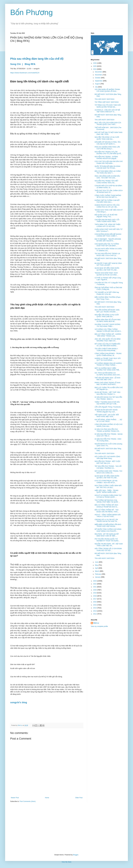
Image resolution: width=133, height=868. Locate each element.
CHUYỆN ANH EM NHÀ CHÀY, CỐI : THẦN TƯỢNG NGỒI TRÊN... (107, 221)
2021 (95, 587)
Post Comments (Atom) (28, 801)
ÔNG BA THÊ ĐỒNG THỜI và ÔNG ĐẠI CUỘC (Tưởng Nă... (108, 288)
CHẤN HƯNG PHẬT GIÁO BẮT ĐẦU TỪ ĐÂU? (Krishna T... (109, 230)
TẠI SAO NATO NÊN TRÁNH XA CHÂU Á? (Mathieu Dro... (108, 250)
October (98, 78)
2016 (95, 602)
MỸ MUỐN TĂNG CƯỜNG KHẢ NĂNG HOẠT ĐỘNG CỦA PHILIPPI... (108, 530)
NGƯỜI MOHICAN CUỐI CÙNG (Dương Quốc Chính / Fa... (108, 445)
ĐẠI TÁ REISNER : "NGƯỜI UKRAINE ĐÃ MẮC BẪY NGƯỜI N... (108, 240)
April (97, 568)
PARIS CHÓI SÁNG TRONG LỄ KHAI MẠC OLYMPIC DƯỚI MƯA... (107, 384)
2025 (95, 66)
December (99, 72)
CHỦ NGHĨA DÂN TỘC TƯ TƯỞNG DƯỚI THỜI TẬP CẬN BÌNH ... (107, 245)
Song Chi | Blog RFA (23, 64)
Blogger (76, 855)
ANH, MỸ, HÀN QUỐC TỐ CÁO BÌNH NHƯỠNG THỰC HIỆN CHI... (108, 340)
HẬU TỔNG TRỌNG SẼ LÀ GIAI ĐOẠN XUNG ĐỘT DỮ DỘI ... (108, 549)
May (97, 565)
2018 (95, 596)
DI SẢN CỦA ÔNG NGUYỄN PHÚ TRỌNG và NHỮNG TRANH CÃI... (107, 430)
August (98, 84)
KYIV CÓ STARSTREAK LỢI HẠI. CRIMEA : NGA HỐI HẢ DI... (106, 482)
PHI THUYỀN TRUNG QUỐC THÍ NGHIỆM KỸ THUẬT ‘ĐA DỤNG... (107, 540)
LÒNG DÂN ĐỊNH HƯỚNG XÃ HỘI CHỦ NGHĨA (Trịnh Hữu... (109, 425)
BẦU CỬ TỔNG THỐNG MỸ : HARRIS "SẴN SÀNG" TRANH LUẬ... (108, 335)
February (98, 574)
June (97, 562)
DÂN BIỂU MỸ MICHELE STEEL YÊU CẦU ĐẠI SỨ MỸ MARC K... (108, 143)
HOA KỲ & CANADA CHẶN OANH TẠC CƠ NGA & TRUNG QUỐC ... (108, 496)
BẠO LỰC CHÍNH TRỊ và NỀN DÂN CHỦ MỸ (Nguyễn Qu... (109, 388)
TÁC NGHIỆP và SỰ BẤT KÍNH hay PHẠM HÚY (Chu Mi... (107, 293)
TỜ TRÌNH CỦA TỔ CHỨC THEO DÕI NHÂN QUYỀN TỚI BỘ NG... (108, 106)
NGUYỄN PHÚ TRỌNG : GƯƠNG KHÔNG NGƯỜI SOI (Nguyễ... (106, 158)
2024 (95, 69)
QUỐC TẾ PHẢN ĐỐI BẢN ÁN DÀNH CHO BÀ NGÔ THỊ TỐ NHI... (107, 167)
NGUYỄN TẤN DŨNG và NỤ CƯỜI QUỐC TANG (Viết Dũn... (107, 316)
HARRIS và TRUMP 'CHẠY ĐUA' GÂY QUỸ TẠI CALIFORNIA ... (108, 359)
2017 (95, 599)
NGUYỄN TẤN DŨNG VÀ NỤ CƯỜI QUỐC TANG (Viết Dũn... (107, 138)
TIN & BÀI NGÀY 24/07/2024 (104, 558)
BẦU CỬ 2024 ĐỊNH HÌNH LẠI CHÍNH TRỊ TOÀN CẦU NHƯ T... (108, 172)
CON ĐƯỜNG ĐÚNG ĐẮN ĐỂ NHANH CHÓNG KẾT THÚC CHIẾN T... (108, 235)
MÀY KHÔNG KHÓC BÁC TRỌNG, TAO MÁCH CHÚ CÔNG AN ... (108, 472)
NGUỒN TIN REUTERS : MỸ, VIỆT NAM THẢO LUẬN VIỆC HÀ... (109, 545)
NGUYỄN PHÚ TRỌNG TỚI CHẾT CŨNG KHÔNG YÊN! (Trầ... (106, 182)
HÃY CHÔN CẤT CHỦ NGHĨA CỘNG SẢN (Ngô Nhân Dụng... (107, 457)
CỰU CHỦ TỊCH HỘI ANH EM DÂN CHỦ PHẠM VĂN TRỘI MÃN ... (109, 162)
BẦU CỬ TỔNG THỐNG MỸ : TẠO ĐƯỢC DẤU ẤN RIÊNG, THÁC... (107, 511)
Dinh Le (20, 725)
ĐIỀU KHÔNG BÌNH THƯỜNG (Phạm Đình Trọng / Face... (108, 298)
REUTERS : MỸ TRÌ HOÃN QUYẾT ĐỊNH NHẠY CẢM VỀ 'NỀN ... (107, 535)
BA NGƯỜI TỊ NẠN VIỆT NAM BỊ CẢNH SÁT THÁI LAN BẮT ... (108, 264)
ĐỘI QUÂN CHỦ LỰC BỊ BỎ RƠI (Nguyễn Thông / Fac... (106, 216)
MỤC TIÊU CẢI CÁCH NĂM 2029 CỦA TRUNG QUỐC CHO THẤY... (108, 124)
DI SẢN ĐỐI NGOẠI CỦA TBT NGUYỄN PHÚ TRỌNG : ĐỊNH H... (108, 398)
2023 (95, 581)
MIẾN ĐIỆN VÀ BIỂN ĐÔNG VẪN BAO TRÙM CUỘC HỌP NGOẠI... (108, 525)
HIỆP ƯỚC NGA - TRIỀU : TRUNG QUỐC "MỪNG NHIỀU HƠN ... (106, 491)
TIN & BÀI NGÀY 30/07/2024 (104, 99)
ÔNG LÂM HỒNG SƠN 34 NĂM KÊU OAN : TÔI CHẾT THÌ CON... (107, 177)
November (99, 75)
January (98, 577)
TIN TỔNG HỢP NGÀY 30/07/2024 (107, 102)
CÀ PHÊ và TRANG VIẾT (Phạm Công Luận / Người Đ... (108, 279)
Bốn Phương (32, 12)
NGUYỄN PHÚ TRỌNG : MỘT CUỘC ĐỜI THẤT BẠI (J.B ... (107, 462)
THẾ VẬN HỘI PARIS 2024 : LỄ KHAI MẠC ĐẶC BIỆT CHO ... (107, 379)
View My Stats (66, 862)
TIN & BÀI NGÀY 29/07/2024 (104, 120)
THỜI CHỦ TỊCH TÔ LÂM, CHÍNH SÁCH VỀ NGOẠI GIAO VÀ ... (109, 191)
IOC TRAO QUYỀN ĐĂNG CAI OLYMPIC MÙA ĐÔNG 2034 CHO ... (108, 374)
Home (47, 798)
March (97, 571)
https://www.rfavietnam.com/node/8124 (25, 73)
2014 (95, 608)
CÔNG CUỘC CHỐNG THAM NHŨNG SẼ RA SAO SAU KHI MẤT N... (108, 196)
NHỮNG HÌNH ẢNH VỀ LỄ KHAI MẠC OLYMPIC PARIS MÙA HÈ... (108, 321)
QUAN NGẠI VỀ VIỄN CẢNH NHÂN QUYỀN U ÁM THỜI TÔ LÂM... (107, 269)
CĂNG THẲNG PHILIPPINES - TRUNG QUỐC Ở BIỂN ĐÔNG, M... (108, 354)
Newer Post (15, 798)
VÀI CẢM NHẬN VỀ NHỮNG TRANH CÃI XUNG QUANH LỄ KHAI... (107, 90)
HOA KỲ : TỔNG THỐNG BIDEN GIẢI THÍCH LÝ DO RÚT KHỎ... (108, 516)
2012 (95, 614)
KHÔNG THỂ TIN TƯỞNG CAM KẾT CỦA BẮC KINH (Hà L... (107, 201)
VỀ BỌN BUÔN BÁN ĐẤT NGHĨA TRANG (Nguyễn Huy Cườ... (106, 411)
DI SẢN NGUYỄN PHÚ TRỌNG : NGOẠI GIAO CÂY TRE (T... (109, 435)
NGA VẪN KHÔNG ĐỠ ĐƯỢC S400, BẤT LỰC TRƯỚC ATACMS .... (107, 311)
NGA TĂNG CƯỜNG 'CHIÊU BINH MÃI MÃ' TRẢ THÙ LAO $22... (108, 486)
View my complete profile (99, 626)
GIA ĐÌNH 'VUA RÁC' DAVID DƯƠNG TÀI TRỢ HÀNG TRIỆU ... (107, 325)
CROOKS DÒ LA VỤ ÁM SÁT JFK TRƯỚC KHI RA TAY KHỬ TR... (106, 520)
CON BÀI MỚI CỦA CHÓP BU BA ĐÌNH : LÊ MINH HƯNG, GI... (109, 187)
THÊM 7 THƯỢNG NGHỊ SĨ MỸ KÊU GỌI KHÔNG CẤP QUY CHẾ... (107, 403)
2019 (95, 593)
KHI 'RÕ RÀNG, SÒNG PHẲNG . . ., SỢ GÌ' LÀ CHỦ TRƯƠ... (108, 421)
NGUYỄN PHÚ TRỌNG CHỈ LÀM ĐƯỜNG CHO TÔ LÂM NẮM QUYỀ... (108, 153)
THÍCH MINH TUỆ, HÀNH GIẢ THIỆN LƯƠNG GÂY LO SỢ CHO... (107, 225)
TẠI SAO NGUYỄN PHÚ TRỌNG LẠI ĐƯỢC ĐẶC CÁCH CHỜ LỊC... (107, 254)
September (99, 81)
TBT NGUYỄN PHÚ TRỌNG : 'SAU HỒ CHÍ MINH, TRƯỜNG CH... (108, 467)
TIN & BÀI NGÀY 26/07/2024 (104, 307)
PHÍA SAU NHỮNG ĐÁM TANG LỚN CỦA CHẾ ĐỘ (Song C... (107, 148)
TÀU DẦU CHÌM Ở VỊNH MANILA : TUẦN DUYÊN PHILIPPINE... (107, 350)
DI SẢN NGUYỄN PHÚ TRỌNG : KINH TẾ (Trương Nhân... (108, 440)
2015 (95, 605)
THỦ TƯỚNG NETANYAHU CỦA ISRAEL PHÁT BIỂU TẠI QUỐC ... (107, 501)
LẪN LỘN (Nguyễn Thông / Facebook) (108, 407)
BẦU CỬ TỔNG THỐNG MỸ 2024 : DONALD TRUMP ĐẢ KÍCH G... (107, 506)
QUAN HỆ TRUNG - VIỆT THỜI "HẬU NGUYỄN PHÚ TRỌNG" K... (108, 393)
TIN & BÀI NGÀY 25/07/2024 (104, 454)
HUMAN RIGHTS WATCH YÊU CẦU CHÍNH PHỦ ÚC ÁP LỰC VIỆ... (107, 206)
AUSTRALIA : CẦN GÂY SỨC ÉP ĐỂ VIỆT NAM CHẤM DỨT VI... (107, 111)
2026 (95, 63)
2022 (95, 584)
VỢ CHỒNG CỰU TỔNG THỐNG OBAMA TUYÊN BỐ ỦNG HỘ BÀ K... (108, 330)
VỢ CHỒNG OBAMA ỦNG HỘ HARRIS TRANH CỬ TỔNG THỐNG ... (108, 364)
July (97, 87)
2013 (95, 611)
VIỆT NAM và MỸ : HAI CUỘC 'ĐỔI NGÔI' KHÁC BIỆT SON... (107, 416)
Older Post (79, 798)
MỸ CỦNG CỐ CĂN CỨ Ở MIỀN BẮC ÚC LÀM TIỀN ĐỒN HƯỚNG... (108, 345)
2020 (95, 590)
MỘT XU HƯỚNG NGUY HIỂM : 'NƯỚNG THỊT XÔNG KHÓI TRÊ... (107, 369)
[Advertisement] (66, 828)
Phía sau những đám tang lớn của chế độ (37, 59)
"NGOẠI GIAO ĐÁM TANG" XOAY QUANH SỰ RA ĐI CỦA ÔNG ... (107, 274)
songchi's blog (19, 702)
